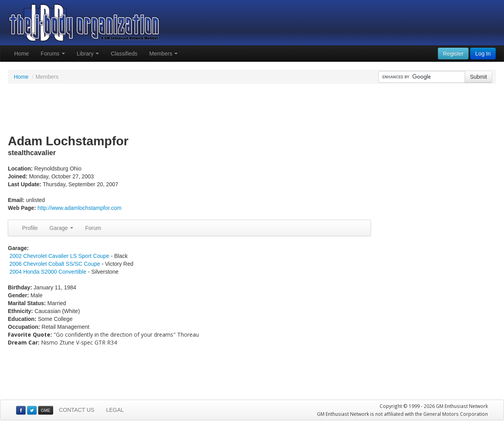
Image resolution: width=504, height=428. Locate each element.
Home (21, 54)
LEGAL (115, 410)
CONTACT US (77, 410)
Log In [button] (483, 54)
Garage (62, 228)
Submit (478, 77)
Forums (53, 54)
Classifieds (124, 54)
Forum (93, 228)
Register (453, 54)
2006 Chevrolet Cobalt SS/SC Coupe (55, 264)
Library (88, 54)
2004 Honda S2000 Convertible (48, 272)
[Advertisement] (252, 109)
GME (46, 410)
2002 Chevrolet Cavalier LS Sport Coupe (59, 256)
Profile (30, 228)
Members (163, 54)
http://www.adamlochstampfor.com (79, 208)
